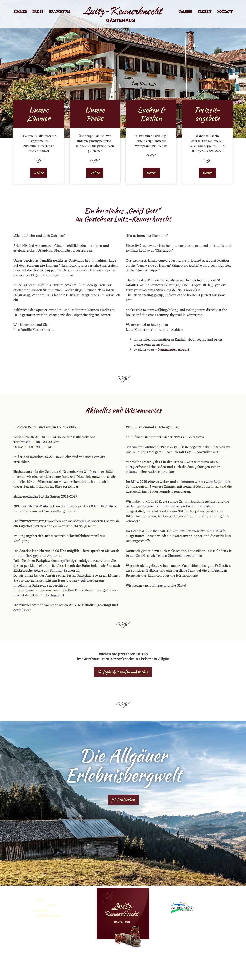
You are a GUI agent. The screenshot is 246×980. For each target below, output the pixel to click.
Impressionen (40, 910)
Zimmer (20, 12)
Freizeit (205, 12)
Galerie (185, 12)
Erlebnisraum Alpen (50, 916)
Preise (38, 12)
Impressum (130, 972)
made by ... (165, 972)
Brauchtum (60, 12)
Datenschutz (148, 972)
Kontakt (225, 12)
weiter (39, 173)
